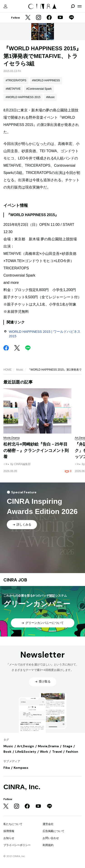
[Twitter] (28, 18)
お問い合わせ (51, 838)
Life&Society (26, 752)
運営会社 (48, 824)
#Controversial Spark (39, 89)
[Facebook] (49, 18)
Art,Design (25, 746)
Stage (68, 746)
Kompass (21, 768)
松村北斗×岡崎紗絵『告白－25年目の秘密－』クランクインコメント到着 (36, 450)
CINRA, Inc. (22, 787)
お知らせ (9, 838)
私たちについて (13, 824)
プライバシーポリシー (17, 845)
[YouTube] (60, 18)
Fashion (72, 752)
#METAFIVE (13, 89)
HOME (7, 370)
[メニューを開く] (80, 6)
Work (44, 752)
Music (20, 370)
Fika (7, 768)
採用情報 (9, 831)
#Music (50, 97)
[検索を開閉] (73, 6)
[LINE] (71, 18)
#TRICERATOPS (16, 80)
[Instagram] (39, 18)
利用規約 (48, 845)
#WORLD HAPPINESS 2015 (23, 97)
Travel (57, 752)
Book (7, 752)
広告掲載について (53, 831)
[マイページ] (5, 6)
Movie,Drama (48, 746)
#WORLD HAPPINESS (46, 80)
